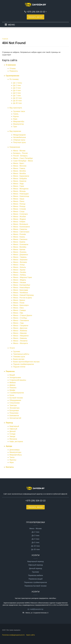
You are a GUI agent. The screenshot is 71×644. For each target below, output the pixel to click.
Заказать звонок (36, 507)
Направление (15, 147)
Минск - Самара (19, 310)
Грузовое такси (19, 111)
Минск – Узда (18, 323)
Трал (15, 127)
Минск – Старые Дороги (23, 315)
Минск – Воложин (20, 262)
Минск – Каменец (20, 338)
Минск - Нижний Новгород (23, 295)
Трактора (13, 405)
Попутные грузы (19, 142)
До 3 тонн (17, 88)
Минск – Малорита (21, 343)
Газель (16, 114)
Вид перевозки (15, 131)
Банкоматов (14, 416)
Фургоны (13, 460)
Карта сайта (30, 635)
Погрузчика (14, 413)
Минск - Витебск (20, 171)
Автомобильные (20, 137)
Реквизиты (14, 71)
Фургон (16, 116)
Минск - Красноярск (21, 305)
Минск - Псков (19, 303)
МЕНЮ (11, 25)
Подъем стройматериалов (24, 364)
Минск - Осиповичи (21, 244)
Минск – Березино (20, 260)
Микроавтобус (19, 122)
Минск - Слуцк (19, 211)
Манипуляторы (15, 452)
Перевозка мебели (36, 575)
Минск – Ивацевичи (21, 336)
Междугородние (19, 135)
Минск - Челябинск (21, 293)
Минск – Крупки (19, 270)
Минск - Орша (19, 199)
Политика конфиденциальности (13, 635)
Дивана (12, 385)
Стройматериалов (17, 393)
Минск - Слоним (19, 209)
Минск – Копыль (20, 267)
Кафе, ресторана (16, 441)
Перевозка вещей (35, 579)
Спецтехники (15, 403)
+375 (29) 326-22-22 (36, 12)
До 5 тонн (17, 93)
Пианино (13, 388)
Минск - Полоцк (19, 204)
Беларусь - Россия (20, 153)
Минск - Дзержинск (21, 255)
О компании (11, 65)
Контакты (10, 467)
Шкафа (12, 390)
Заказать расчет (35, 17)
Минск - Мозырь (19, 191)
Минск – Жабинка (20, 331)
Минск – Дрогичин (20, 328)
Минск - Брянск (19, 300)
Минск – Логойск (20, 272)
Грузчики (17, 352)
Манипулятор (18, 124)
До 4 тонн (17, 90)
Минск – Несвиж (20, 282)
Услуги (12, 348)
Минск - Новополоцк (21, 196)
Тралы (12, 457)
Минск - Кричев (19, 249)
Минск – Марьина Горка (23, 277)
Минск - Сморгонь (20, 229)
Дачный (13, 431)
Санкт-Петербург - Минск (23, 161)
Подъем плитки (19, 367)
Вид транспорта (16, 108)
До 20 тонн (17, 101)
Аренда (9, 446)
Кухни (12, 395)
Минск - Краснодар (21, 290)
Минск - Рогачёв (19, 234)
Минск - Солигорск (20, 214)
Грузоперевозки (12, 76)
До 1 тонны (18, 83)
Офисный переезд (36, 565)
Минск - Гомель (19, 168)
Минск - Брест (19, 163)
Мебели (13, 383)
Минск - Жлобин (20, 217)
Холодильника (15, 377)
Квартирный (14, 426)
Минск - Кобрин (19, 222)
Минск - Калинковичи (21, 227)
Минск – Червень (20, 257)
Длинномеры (15, 450)
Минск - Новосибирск (22, 288)
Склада (12, 434)
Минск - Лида (18, 184)
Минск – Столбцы (20, 318)
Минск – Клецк (19, 265)
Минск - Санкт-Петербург (23, 158)
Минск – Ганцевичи (21, 326)
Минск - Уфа (18, 313)
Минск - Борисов (20, 181)
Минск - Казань (19, 237)
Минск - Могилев (20, 166)
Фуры (12, 462)
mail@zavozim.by (37, 609)
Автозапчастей (15, 418)
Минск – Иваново (20, 333)
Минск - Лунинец (20, 252)
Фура (15, 119)
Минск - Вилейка (20, 247)
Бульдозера (14, 410)
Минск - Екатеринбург (22, 285)
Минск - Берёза (19, 242)
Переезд (9, 423)
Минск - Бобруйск (20, 179)
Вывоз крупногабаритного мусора (26, 362)
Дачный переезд (35, 568)
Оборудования (15, 400)
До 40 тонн (17, 103)
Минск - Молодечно (21, 189)
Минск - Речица (19, 206)
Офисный (13, 429)
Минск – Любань (20, 275)
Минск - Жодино (19, 219)
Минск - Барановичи (21, 176)
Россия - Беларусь (20, 156)
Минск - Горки (19, 186)
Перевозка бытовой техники (35, 586)
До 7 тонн (17, 96)
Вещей (12, 375)
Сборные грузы (19, 140)
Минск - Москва (19, 151)
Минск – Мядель (20, 280)
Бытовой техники (16, 398)
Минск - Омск (18, 308)
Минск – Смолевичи (21, 320)
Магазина (13, 439)
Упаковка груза (19, 357)
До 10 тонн (17, 98)
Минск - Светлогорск (21, 232)
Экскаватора (14, 408)
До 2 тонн (17, 85)
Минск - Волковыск (21, 224)
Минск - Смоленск (20, 239)
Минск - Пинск (19, 201)
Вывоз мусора (19, 359)
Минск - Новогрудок (21, 194)
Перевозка (10, 371)
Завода (12, 436)
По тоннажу (14, 79)
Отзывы (13, 68)
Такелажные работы (21, 354)
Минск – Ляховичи (20, 341)
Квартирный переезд (35, 562)
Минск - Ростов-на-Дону (23, 298)
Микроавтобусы (16, 455)
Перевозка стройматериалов (36, 582)
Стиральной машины (18, 380)
